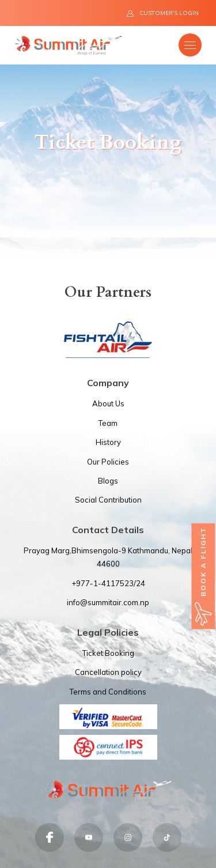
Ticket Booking (108, 653)
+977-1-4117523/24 (108, 583)
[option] (108, 151)
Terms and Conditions (108, 692)
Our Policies (108, 462)
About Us (108, 403)
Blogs (108, 481)
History (108, 442)
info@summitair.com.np (108, 602)
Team (108, 423)
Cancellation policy (108, 672)
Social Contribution (108, 500)
